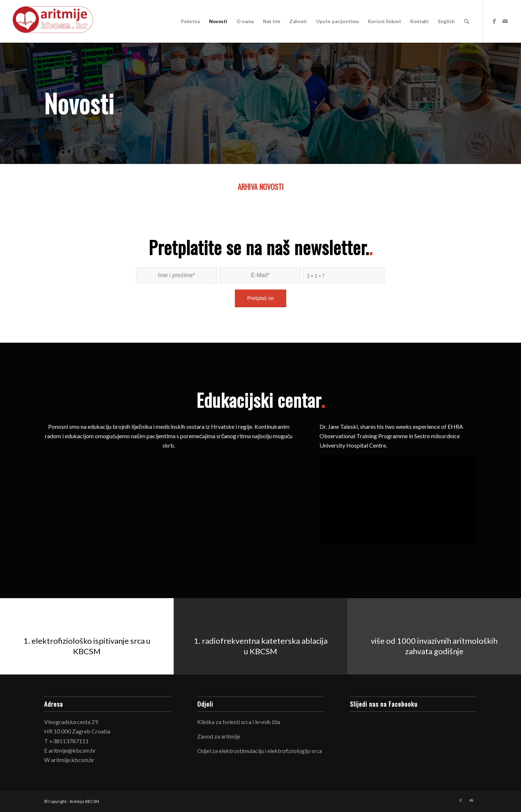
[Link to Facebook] (494, 21)
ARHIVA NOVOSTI (261, 187)
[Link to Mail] (505, 21)
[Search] (467, 21)
